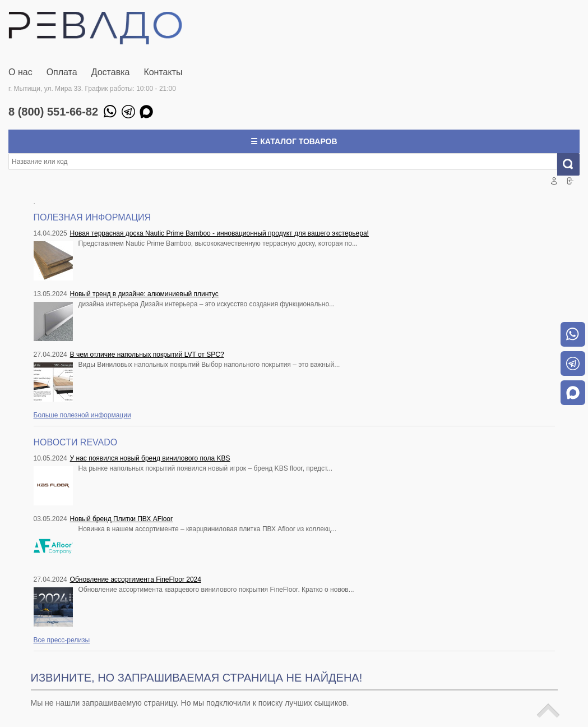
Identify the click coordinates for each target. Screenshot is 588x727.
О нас (20, 72)
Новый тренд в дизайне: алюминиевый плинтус (144, 294)
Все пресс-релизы (62, 640)
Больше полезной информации (82, 415)
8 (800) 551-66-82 (53, 112)
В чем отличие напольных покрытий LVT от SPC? (147, 355)
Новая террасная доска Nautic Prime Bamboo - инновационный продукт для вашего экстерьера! (219, 233)
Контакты (163, 72)
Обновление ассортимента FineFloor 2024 (136, 579)
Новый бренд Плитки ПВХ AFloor (121, 519)
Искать (573, 164)
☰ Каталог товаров (294, 141)
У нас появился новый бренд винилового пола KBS (150, 458)
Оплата (62, 72)
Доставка (111, 72)
